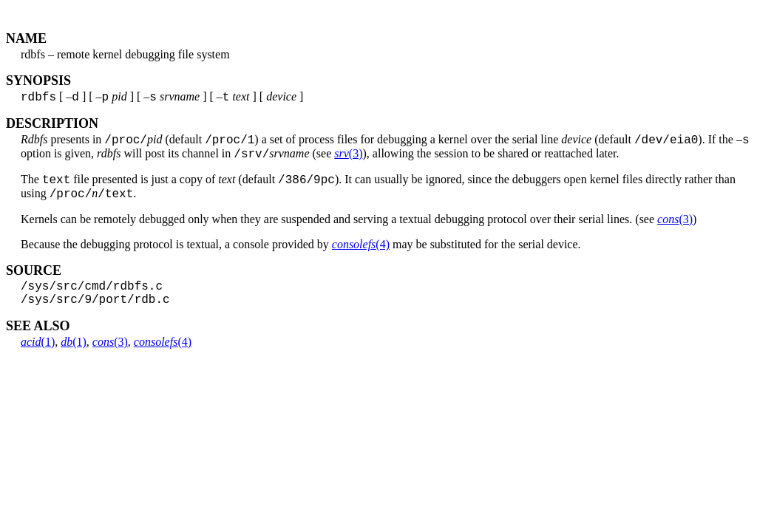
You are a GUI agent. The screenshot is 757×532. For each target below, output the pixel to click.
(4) (361, 255)
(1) (38, 359)
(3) (348, 160)
